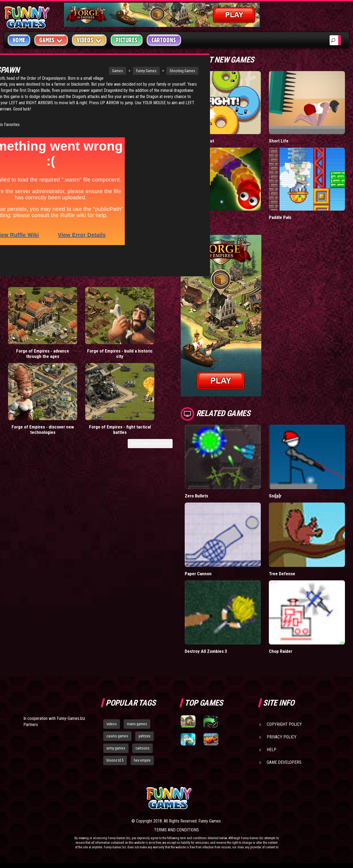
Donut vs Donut (200, 141)
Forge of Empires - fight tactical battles (151, 322)
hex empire (142, 760)
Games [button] (51, 40)
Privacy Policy (282, 737)
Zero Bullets (197, 496)
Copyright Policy (284, 724)
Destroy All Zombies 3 (206, 651)
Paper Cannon (198, 573)
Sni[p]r (275, 496)
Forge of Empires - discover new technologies (109, 322)
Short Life (278, 141)
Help (272, 750)
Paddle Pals (280, 217)
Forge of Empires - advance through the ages (25, 322)
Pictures (126, 40)
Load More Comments (150, 338)
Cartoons (164, 40)
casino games (117, 736)
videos (112, 724)
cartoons (142, 748)
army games (116, 748)
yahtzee (145, 736)
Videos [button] (89, 40)
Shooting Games (145, 71)
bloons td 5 (115, 760)
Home (19, 40)
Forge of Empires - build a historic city (67, 322)
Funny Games (109, 71)
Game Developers (284, 762)
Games (80, 71)
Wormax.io (195, 217)
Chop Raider (280, 651)
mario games (137, 724)
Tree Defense (282, 573)
